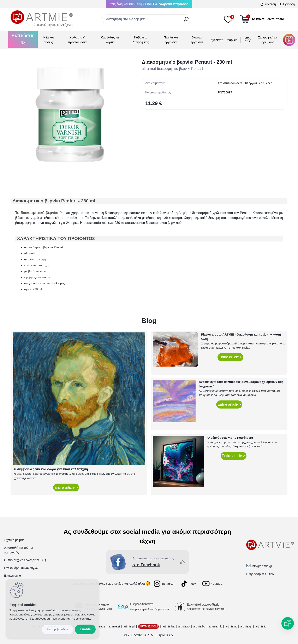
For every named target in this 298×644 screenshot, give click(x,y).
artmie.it (261, 626)
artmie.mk (215, 626)
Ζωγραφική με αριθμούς (268, 40)
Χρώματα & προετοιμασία (77, 40)
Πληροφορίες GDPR (260, 574)
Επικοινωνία (13, 575)
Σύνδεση (270, 4)
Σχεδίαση (217, 40)
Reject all (57, 629)
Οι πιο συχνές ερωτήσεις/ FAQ (25, 560)
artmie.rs (100, 626)
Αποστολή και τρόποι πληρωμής (19, 550)
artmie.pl (129, 626)
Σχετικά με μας (14, 540)
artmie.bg (199, 626)
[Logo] (42, 19)
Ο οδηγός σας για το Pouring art (230, 438)
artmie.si (114, 626)
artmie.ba (168, 626)
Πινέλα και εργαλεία (171, 40)
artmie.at (231, 626)
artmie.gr (246, 626)
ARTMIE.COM (148, 626)
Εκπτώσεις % (23, 39)
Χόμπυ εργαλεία (197, 40)
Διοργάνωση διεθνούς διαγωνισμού (149, 609)
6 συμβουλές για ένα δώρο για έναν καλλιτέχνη (51, 469)
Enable (85, 629)
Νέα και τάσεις (49, 40)
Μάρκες (232, 40)
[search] (186, 21)
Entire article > (66, 487)
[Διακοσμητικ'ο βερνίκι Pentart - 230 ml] (70, 117)
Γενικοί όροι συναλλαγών (21, 568)
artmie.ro (184, 626)
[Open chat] (288, 623)
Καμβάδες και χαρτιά (110, 40)
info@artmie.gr (262, 566)
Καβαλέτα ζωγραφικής (141, 40)
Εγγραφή (289, 4)
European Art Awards (142, 604)
